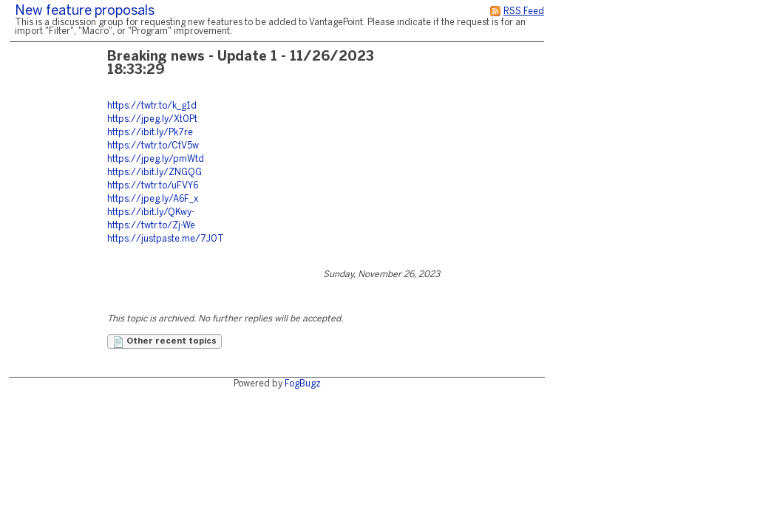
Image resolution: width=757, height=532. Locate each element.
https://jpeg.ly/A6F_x (153, 199)
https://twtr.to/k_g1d (152, 106)
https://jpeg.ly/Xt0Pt (152, 119)
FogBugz (303, 384)
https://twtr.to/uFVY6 (153, 186)
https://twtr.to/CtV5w (153, 146)
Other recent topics (164, 342)
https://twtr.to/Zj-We (151, 226)
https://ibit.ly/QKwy (149, 212)
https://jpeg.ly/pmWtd (156, 159)
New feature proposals (85, 11)
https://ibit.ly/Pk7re (150, 133)
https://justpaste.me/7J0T (166, 239)
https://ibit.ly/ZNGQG (155, 173)
